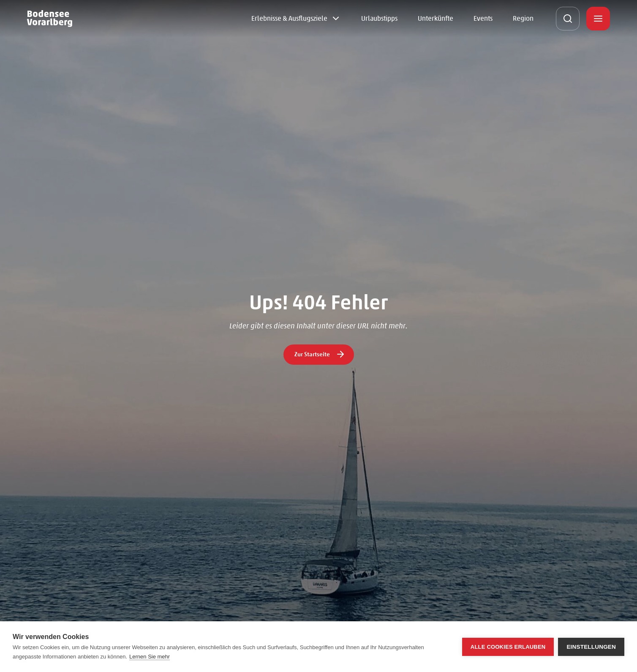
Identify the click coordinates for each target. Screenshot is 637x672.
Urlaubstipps (379, 18)
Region (523, 18)
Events (483, 18)
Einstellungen (591, 647)
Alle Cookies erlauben (508, 647)
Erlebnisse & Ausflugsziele (289, 18)
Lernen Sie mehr (150, 657)
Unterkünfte (436, 18)
